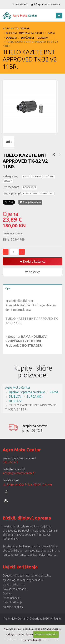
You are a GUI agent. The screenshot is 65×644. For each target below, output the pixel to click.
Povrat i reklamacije (15, 589)
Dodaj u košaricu (33, 261)
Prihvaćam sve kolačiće (46, 634)
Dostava (8, 593)
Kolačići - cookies (13, 607)
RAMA (51, 33)
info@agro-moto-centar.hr (46, 4)
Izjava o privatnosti (14, 584)
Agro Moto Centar (16, 28)
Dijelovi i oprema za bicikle (25, 33)
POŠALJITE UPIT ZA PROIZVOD (38, 193)
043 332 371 (20, 4)
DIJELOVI (11, 38)
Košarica (32, 272)
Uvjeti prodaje (11, 598)
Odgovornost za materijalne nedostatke (27, 575)
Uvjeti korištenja (12, 602)
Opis (8, 288)
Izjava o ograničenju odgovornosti (23, 580)
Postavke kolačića (33, 640)
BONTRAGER (30, 187)
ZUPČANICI (27, 38)
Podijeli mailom (30, 202)
